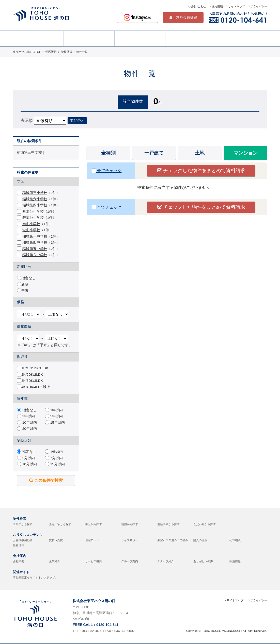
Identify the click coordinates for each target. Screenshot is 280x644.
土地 (200, 153)
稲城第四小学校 (35, 205)
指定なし (28, 278)
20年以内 (27, 429)
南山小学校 (31, 224)
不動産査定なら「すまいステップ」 (35, 577)
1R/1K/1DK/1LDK (35, 368)
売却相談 (242, 38)
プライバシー (258, 6)
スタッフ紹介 (166, 561)
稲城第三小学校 (35, 193)
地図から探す (130, 524)
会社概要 (19, 561)
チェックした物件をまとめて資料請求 (201, 170)
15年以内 (55, 423)
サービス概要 (94, 561)
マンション (246, 153)
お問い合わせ (197, 6)
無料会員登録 (183, 17)
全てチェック (107, 171)
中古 (25, 291)
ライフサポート (131, 540)
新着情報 (19, 545)
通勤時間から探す (168, 524)
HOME (38, 38)
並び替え (77, 120)
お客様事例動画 (23, 540)
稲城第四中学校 (35, 243)
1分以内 (54, 452)
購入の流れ (200, 540)
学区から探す (94, 524)
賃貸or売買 (56, 540)
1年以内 (54, 410)
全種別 (108, 153)
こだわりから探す (205, 524)
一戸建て (154, 153)
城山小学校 (31, 230)
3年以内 (26, 416)
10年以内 (27, 423)
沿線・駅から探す (60, 524)
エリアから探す (23, 524)
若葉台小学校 (33, 218)
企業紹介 (55, 561)
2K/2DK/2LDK (32, 375)
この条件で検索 (46, 480)
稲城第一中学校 (35, 236)
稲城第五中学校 (35, 249)
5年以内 (54, 416)
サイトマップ (236, 6)
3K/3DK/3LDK (32, 381)
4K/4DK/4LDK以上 (36, 387)
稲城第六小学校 (35, 199)
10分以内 (27, 464)
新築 (25, 284)
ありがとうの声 (203, 561)
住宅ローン (92, 540)
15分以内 (55, 464)
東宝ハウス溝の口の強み (173, 540)
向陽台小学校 (33, 212)
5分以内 (26, 458)
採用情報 (216, 6)
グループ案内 (130, 561)
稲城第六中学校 (35, 255)
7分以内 (54, 458)
